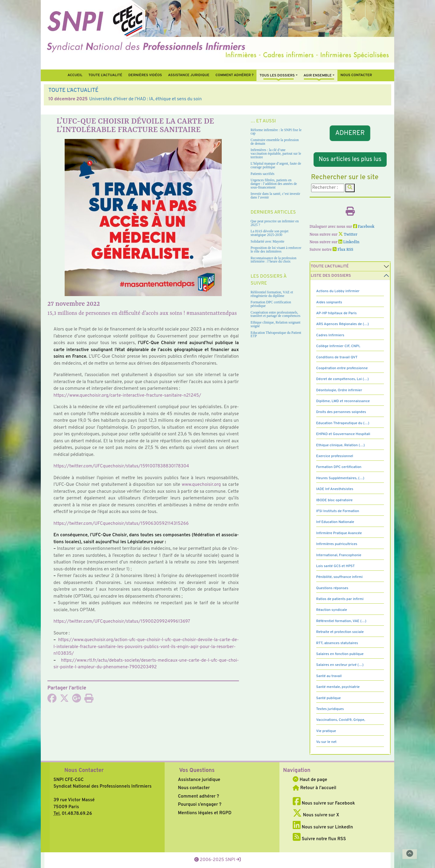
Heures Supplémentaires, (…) (340, 478)
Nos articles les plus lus (350, 160)
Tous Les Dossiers (277, 76)
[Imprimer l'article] (89, 700)
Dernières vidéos (145, 75)
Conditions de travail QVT (337, 357)
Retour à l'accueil (314, 788)
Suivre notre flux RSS (319, 839)
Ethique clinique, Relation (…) (341, 445)
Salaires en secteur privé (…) (340, 665)
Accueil (75, 75)
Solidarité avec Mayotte (268, 242)
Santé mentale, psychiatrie (338, 687)
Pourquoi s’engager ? (200, 805)
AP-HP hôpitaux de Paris (337, 313)
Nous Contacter (84, 771)
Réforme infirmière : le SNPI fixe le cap (276, 132)
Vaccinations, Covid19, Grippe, (341, 720)
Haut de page (310, 780)
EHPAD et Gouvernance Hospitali (343, 434)
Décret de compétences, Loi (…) (343, 379)
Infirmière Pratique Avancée (339, 533)
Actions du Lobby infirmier (338, 291)
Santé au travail (329, 676)
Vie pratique (326, 731)
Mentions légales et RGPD (205, 813)
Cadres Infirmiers (330, 335)
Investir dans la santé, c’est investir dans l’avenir (275, 196)
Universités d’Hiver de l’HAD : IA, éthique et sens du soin (145, 99)
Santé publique (329, 698)
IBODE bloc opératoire (335, 500)
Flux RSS (343, 250)
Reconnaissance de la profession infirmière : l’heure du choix (274, 260)
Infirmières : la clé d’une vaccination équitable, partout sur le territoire (276, 153)
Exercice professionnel (335, 456)
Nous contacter (356, 75)
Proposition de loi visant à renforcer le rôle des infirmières (276, 250)
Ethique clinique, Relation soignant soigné (276, 324)
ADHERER (350, 133)
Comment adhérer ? (198, 797)
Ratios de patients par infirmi (340, 599)
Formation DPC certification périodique (271, 304)
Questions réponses (332, 588)
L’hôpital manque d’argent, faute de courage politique (276, 165)
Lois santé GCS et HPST (336, 566)
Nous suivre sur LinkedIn (323, 827)
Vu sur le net (327, 742)
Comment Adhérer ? (234, 75)
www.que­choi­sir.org (201, 485)
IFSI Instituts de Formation (338, 511)
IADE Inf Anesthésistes (335, 489)
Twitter (348, 235)
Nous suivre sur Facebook (324, 803)
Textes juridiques (330, 709)
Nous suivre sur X (316, 815)
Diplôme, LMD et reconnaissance (343, 401)
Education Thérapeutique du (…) (343, 423)
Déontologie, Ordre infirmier (339, 390)
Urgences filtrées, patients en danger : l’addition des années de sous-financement (274, 184)
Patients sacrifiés (263, 174)
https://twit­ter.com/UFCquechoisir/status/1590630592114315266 (121, 524)
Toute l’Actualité (105, 75)
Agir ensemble (318, 76)
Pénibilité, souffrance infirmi (340, 577)
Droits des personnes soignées (341, 412)
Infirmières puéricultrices (337, 544)
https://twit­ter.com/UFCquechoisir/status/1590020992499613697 (122, 622)
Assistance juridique (189, 75)
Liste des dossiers (331, 276)
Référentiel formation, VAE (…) (341, 621)
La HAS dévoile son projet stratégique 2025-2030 (270, 233)
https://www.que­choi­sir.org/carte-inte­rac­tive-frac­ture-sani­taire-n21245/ (127, 396)
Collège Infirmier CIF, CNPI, (338, 346)
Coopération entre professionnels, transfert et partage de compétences (276, 314)
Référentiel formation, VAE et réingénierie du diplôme (272, 294)
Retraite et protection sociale (340, 632)
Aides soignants (329, 302)
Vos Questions (197, 771)
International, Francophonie (339, 555)
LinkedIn (349, 242)
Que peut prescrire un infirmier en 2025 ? (275, 223)
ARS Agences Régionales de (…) (343, 324)
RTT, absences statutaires (337, 643)
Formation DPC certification (339, 467)
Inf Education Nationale (335, 522)
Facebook (364, 227)
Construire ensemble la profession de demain (275, 142)
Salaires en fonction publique (340, 654)
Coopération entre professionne (342, 368)
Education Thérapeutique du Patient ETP (276, 335)
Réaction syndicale (332, 610)
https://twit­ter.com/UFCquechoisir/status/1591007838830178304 (121, 466)
